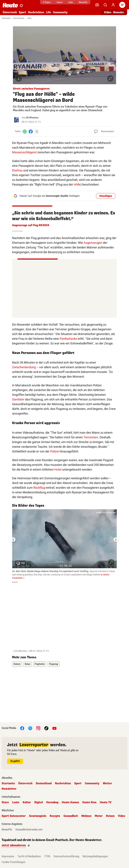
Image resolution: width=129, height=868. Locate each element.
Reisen (17, 664)
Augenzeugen (93, 243)
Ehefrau (17, 170)
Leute (16, 802)
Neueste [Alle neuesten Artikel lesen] (119, 12)
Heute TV (106, 802)
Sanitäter (18, 399)
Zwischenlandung (24, 367)
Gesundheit (71, 816)
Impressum (8, 856)
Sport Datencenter (14, 816)
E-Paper (47, 2)
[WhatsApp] (25, 131)
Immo (60, 2)
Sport (22, 12)
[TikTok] (46, 728)
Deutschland (44, 783)
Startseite (6, 18)
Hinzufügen (106, 196)
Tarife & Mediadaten (29, 856)
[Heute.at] (10, 5)
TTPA (47, 856)
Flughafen (40, 664)
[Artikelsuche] (105, 5)
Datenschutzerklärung (66, 856)
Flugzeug (54, 664)
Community (60, 12)
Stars (5, 802)
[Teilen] (37, 132)
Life (48, 12)
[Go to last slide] (13, 540)
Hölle (77, 184)
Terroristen (91, 437)
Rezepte (55, 816)
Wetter (107, 783)
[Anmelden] (113, 5)
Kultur (27, 802)
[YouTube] (54, 728)
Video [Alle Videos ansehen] (108, 12)
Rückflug (39, 488)
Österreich (10, 12)
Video (122, 816)
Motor (99, 816)
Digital (39, 802)
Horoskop (52, 802)
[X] (30, 728)
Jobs (70, 2)
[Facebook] (31, 131)
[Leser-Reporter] (97, 5)
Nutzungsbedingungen (95, 856)
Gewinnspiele (38, 816)
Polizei (55, 451)
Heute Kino (89, 802)
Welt (29, 18)
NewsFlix (83, 2)
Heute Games (70, 802)
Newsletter (9, 789)
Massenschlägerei (24, 152)
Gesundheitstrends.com (29, 830)
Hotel (58, 469)
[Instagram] (38, 728)
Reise (27, 664)
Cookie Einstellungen (14, 862)
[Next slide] (116, 540)
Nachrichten (36, 12)
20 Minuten (32, 118)
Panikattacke (68, 339)
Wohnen (86, 816)
